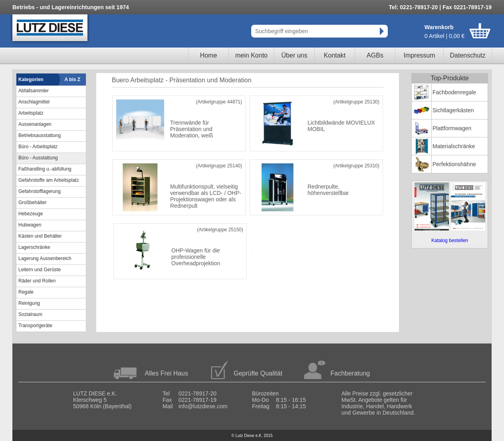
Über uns (295, 55)
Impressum (419, 55)
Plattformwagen (452, 128)
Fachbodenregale (454, 92)
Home (209, 55)
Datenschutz (468, 55)
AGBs (375, 55)
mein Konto (251, 55)
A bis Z (73, 79)
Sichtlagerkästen (453, 110)
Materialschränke (454, 146)
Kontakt (335, 55)
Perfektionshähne (454, 164)
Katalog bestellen (450, 240)
